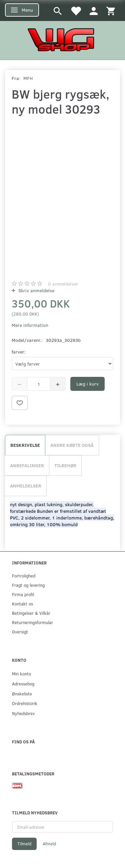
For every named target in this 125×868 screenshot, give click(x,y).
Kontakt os (22, 604)
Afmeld (49, 844)
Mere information (30, 325)
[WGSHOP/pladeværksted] (63, 39)
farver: (19, 352)
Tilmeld (24, 844)
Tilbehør (65, 465)
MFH (28, 78)
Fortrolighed (24, 576)
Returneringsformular (32, 622)
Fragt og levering (28, 585)
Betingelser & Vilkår (31, 613)
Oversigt (20, 632)
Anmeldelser (26, 486)
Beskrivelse (25, 445)
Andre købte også (72, 445)
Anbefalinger (27, 465)
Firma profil (23, 594)
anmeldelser (63, 284)
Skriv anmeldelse (36, 290)
